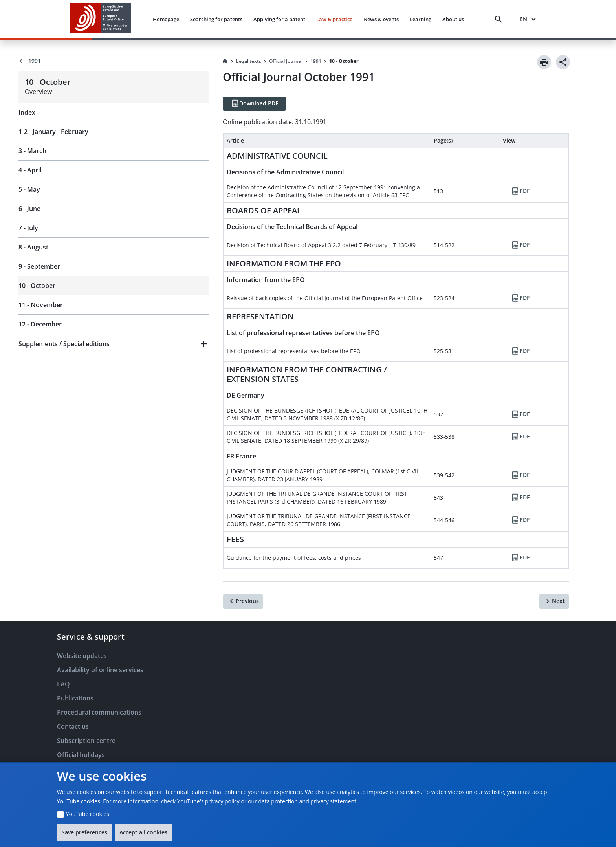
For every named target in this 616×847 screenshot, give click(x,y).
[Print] (544, 62)
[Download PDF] (254, 104)
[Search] (500, 19)
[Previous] (243, 601)
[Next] (554, 601)
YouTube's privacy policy (208, 801)
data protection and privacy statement (307, 801)
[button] (114, 344)
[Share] (563, 62)
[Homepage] (225, 61)
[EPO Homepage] (101, 19)
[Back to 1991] (114, 61)
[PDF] (520, 191)
